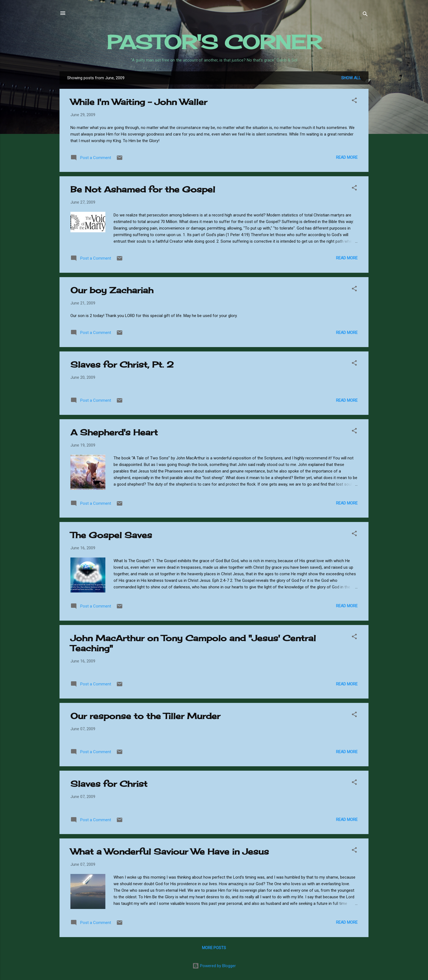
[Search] (365, 15)
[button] (354, 101)
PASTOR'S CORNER (214, 42)
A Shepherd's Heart (114, 432)
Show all (351, 78)
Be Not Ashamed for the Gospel (143, 189)
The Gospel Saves (111, 535)
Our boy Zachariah (112, 290)
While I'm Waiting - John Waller (139, 102)
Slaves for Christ (109, 784)
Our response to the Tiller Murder (145, 716)
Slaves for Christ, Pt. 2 (122, 365)
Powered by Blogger (214, 966)
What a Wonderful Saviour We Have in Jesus (170, 852)
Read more (347, 157)
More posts (214, 948)
